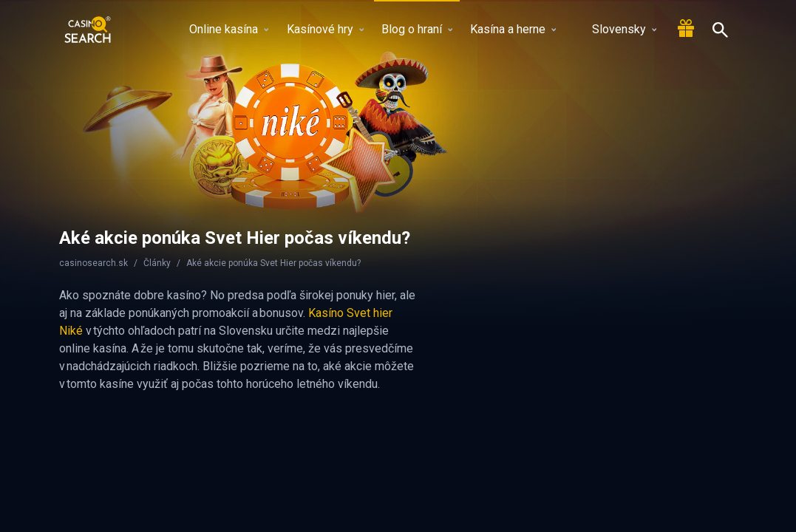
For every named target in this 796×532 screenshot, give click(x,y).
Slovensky (615, 29)
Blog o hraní (417, 29)
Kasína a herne (513, 29)
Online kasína (229, 29)
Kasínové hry (325, 29)
